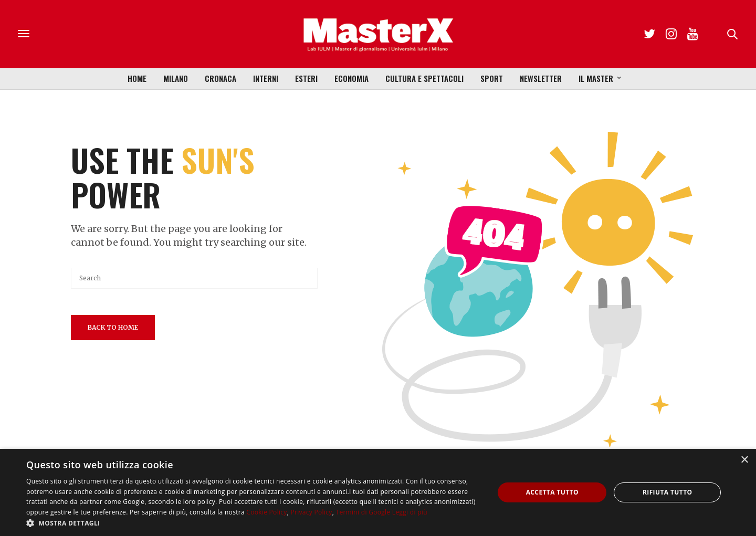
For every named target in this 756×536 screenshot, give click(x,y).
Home (137, 78)
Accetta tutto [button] (552, 492)
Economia (351, 78)
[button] (253, 523)
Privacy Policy (311, 512)
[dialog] (378, 492)
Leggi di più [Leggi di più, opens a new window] (410, 512)
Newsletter (541, 78)
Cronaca (220, 78)
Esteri (306, 78)
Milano (176, 78)
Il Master (596, 78)
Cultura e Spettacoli (424, 78)
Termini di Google (363, 512)
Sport (492, 78)
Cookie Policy (266, 512)
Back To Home (113, 327)
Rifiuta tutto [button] (668, 492)
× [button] (744, 460)
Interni (266, 78)
